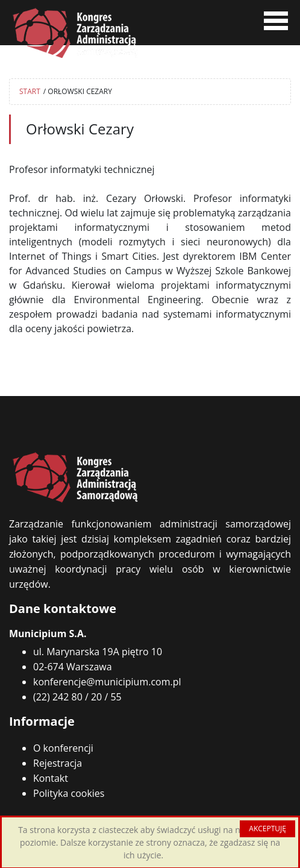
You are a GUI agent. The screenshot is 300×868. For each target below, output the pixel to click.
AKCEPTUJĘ (267, 829)
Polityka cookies (69, 793)
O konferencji (63, 748)
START (30, 91)
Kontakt (51, 778)
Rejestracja (58, 763)
